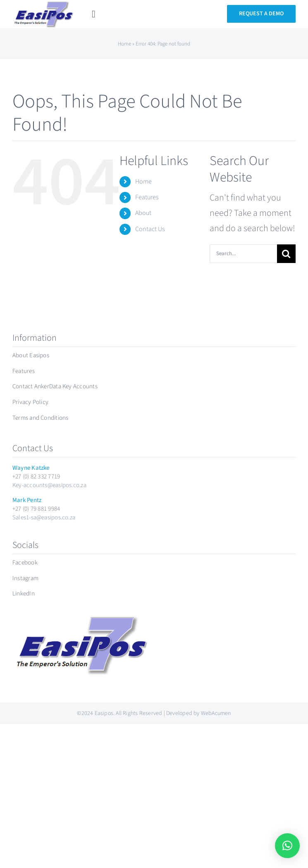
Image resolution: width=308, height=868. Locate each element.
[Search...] (243, 254)
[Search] (286, 254)
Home (124, 44)
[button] (287, 846)
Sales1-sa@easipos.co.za (44, 518)
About (143, 213)
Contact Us (150, 229)
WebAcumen (216, 713)
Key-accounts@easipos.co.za (49, 485)
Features (147, 197)
